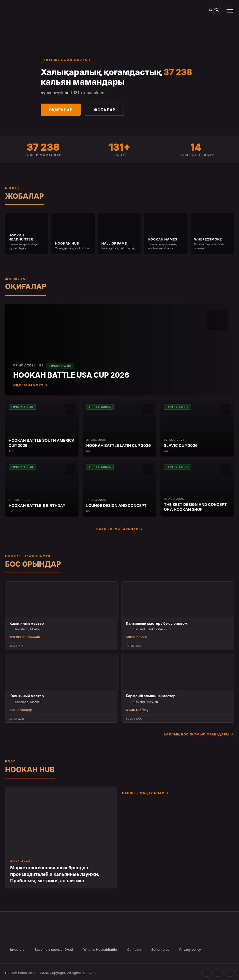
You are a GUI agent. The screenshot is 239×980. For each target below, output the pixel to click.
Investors (17, 949)
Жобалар (104, 110)
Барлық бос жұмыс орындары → (199, 734)
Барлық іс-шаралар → (120, 529)
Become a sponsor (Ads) (54, 949)
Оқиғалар (61, 110)
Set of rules (160, 949)
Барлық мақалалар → (145, 793)
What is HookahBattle (100, 949)
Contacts (134, 949)
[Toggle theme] (217, 10)
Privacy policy (190, 949)
